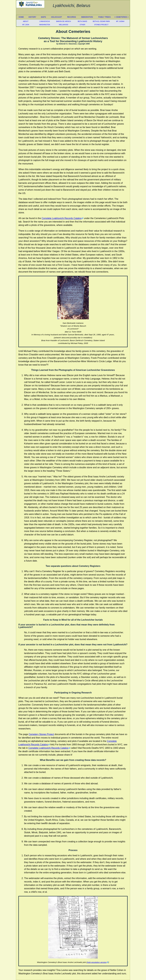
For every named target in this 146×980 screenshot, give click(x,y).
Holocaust (56, 17)
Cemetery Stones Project (41, 734)
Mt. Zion (26, 25)
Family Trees (104, 17)
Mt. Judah (120, 21)
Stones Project (101, 25)
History (32, 17)
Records (72, 17)
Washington (45, 25)
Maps (43, 17)
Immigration (87, 17)
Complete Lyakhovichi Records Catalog (62, 218)
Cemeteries (121, 17)
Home (21, 17)
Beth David (82, 21)
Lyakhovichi (45, 21)
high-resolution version (97, 962)
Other (82, 25)
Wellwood (64, 25)
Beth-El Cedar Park (101, 21)
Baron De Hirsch (64, 21)
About (26, 21)
